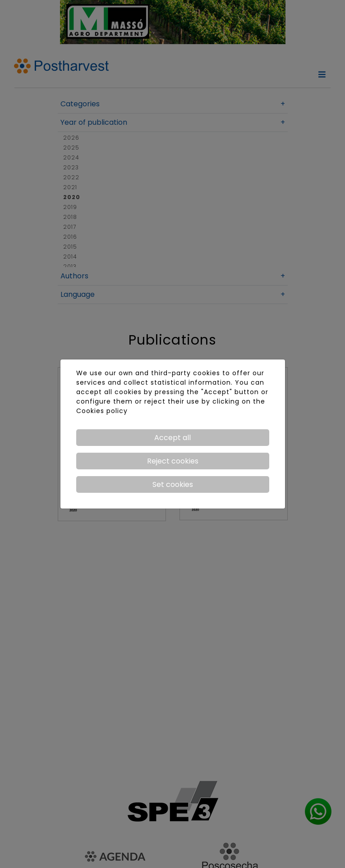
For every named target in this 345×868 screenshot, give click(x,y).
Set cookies (173, 484)
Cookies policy (102, 411)
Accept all (172, 438)
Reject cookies (173, 461)
